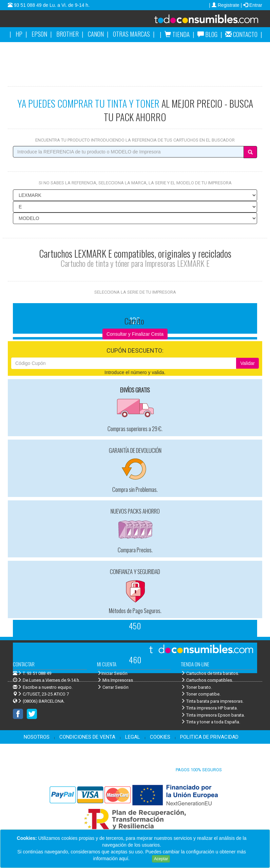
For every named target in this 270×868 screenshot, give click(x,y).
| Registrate (225, 5)
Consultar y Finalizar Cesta (135, 334)
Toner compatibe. (201, 694)
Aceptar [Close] (161, 859)
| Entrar (251, 5)
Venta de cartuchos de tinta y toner (198, 21)
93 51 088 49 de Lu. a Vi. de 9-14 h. (51, 5)
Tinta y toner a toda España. (210, 722)
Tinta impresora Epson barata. (213, 715)
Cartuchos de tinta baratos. (210, 673)
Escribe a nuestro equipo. (43, 687)
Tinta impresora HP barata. (209, 708)
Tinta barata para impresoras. (212, 701)
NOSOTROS (37, 737)
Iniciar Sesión (112, 673)
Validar (247, 363)
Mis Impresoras (115, 680)
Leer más (141, 858)
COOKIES (160, 737)
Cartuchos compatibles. (207, 680)
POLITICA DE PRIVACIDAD (209, 737)
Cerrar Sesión (113, 687)
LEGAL (133, 737)
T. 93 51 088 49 (37, 673)
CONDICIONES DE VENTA (87, 737)
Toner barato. (196, 687)
